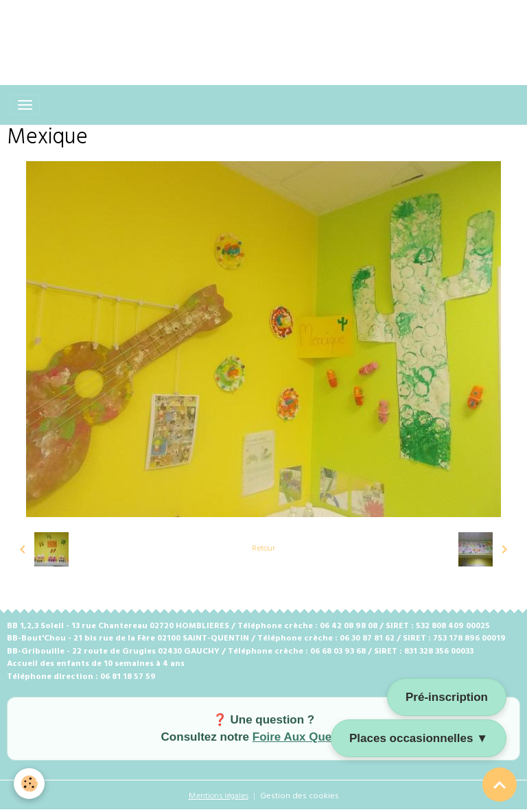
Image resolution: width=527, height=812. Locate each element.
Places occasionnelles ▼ (419, 738)
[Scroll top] (500, 785)
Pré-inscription (447, 697)
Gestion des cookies (300, 796)
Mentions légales (219, 796)
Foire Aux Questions (309, 737)
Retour (263, 549)
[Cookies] (29, 784)
